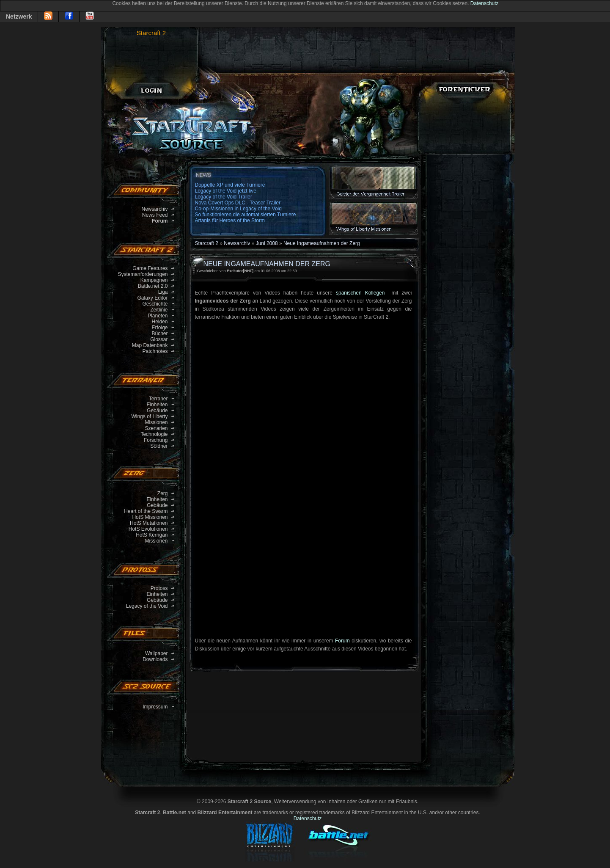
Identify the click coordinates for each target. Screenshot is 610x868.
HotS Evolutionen (148, 529)
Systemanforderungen (143, 274)
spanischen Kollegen (362, 293)
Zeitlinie (159, 310)
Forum (342, 641)
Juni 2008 (267, 243)
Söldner (159, 446)
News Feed (155, 215)
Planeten (158, 316)
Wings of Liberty (149, 416)
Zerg (163, 493)
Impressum (155, 707)
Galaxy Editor (152, 298)
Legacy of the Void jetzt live (226, 191)
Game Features (150, 268)
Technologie (154, 434)
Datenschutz (485, 3)
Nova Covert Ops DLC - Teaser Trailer (238, 203)
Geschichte (155, 304)
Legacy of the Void (147, 606)
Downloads (155, 659)
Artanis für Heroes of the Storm (230, 220)
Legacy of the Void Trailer (224, 197)
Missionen (156, 422)
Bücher (159, 333)
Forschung (156, 440)
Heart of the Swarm (146, 511)
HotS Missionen (150, 517)
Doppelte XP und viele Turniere (230, 185)
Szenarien (156, 428)
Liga (163, 292)
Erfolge (159, 328)
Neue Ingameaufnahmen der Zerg (322, 243)
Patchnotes (155, 351)
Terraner (158, 399)
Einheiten (157, 405)
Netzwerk (19, 17)
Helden (159, 322)
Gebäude (157, 411)
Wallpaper (157, 653)
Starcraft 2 (151, 33)
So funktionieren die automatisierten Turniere (246, 215)
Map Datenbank (150, 345)
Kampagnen (154, 280)
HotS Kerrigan (152, 535)
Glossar (159, 339)
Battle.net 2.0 (153, 286)
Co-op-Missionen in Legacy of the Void (238, 209)
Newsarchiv (154, 209)
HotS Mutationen (149, 523)
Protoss (159, 588)
